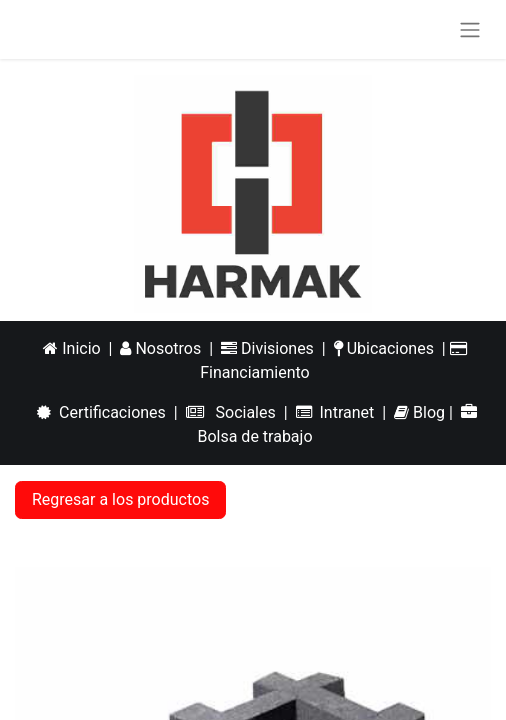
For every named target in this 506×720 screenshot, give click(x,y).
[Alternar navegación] (470, 29)
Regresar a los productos (120, 499)
